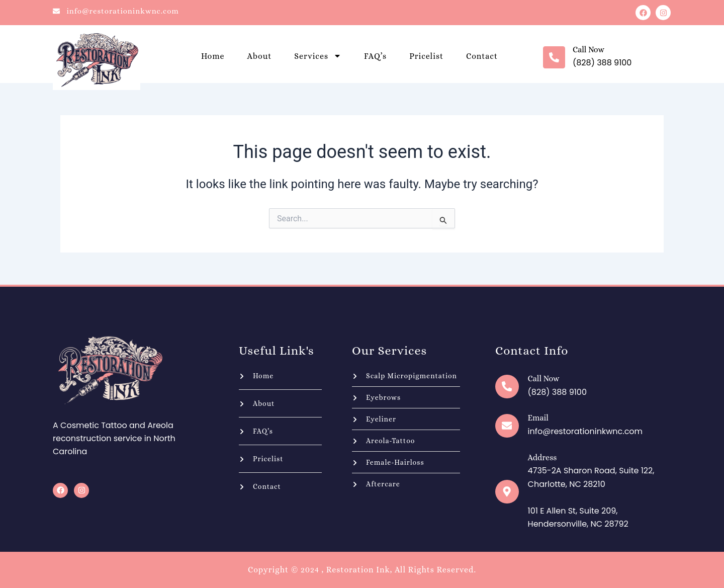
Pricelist (426, 56)
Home (213, 56)
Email (538, 418)
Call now (589, 50)
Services (318, 56)
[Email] (507, 426)
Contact (482, 56)
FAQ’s (375, 56)
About (260, 56)
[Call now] (554, 57)
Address (542, 457)
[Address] (507, 491)
